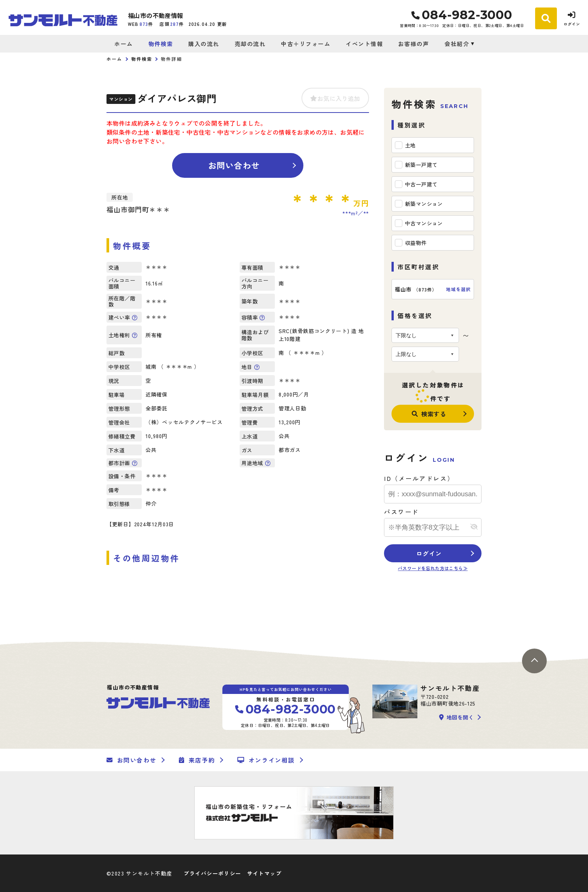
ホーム (124, 44)
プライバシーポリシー (213, 873)
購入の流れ (204, 44)
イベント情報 (364, 44)
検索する (429, 414)
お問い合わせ (234, 165)
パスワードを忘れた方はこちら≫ (433, 568)
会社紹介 (457, 44)
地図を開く (456, 717)
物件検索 (161, 44)
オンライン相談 (266, 760)
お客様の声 (414, 44)
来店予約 (197, 760)
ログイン (429, 553)
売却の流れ (250, 44)
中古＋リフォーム (306, 44)
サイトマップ (264, 873)
